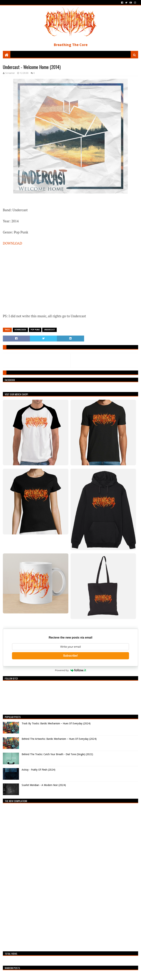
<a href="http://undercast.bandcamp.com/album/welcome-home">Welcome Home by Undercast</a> (39, 279)
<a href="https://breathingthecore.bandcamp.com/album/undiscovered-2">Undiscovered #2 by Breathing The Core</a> (34, 876)
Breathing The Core (71, 45)
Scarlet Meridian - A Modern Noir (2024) (44, 785)
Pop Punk (35, 330)
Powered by (70, 670)
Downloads (20, 330)
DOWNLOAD (13, 243)
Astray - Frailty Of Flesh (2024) (38, 770)
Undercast (49, 330)
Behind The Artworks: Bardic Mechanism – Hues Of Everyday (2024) (59, 739)
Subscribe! (71, 656)
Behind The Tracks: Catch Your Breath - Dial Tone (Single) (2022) (57, 754)
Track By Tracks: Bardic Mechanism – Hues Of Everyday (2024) (56, 723)
